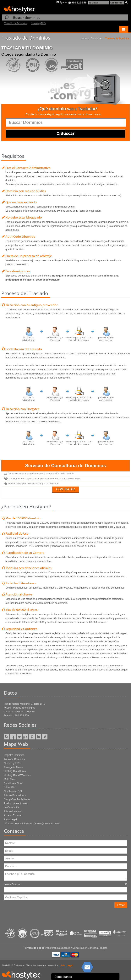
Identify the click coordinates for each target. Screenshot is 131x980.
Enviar (121, 905)
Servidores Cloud (14, 783)
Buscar (66, 133)
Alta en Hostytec (13, 811)
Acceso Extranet (13, 815)
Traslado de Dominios (15, 23)
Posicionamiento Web (16, 803)
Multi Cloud (10, 779)
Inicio (84, 38)
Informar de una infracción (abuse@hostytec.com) (32, 823)
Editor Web (10, 787)
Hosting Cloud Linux (15, 771)
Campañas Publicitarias (17, 799)
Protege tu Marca (14, 767)
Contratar (65, 489)
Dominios (96, 38)
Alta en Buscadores (15, 795)
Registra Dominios (14, 755)
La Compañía (11, 807)
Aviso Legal (10, 819)
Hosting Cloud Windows (17, 775)
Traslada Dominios (14, 759)
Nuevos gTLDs (38, 23)
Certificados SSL (13, 791)
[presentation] (33, 915)
